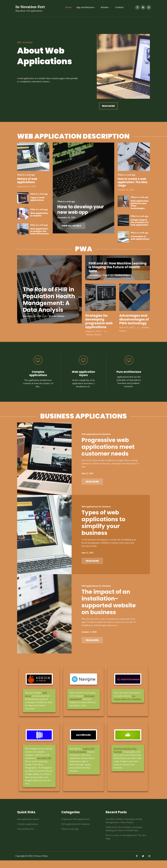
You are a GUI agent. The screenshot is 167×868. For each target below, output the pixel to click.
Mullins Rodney (57, 316)
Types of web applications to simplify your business (105, 526)
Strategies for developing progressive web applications (99, 321)
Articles (105, 7)
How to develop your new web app (81, 209)
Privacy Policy (41, 864)
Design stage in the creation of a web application (140, 222)
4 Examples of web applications (140, 238)
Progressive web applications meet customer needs (109, 448)
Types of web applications (37, 199)
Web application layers (83, 373)
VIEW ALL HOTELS (71, 226)
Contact (119, 7)
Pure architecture (129, 372)
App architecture (86, 7)
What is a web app (26, 175)
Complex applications (38, 373)
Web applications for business (98, 435)
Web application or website (39, 214)
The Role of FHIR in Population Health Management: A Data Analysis (49, 300)
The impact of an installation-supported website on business (110, 608)
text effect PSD (44, 766)
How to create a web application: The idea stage (133, 182)
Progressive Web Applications (76, 827)
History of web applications (27, 180)
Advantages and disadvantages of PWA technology (134, 319)
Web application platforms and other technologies (140, 204)
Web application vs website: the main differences (39, 231)
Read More (109, 106)
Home (68, 7)
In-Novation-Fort (30, 7)
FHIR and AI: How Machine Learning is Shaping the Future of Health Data (118, 267)
